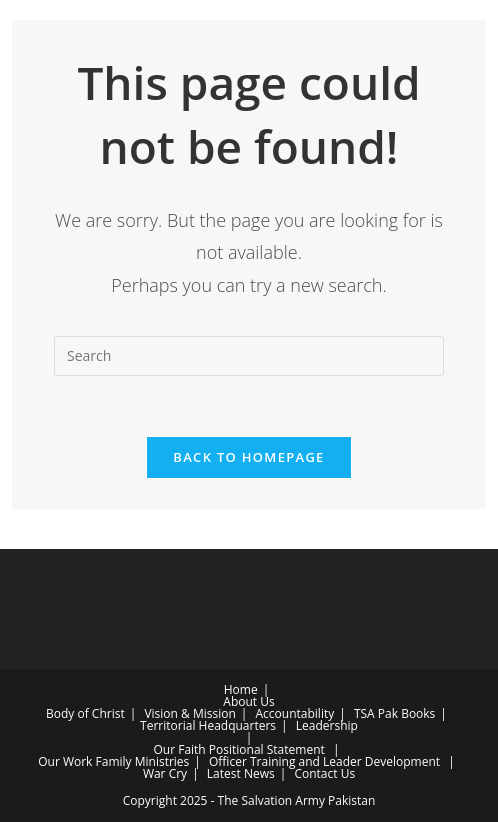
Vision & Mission (189, 713)
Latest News (241, 773)
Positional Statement (267, 749)
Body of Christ (85, 713)
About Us (248, 701)
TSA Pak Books (394, 713)
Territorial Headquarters (208, 725)
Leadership (327, 725)
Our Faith (179, 749)
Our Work (65, 761)
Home (241, 689)
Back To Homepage (248, 457)
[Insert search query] (249, 356)
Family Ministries (143, 761)
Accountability (295, 713)
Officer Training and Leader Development (324, 761)
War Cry (165, 773)
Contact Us (324, 773)
